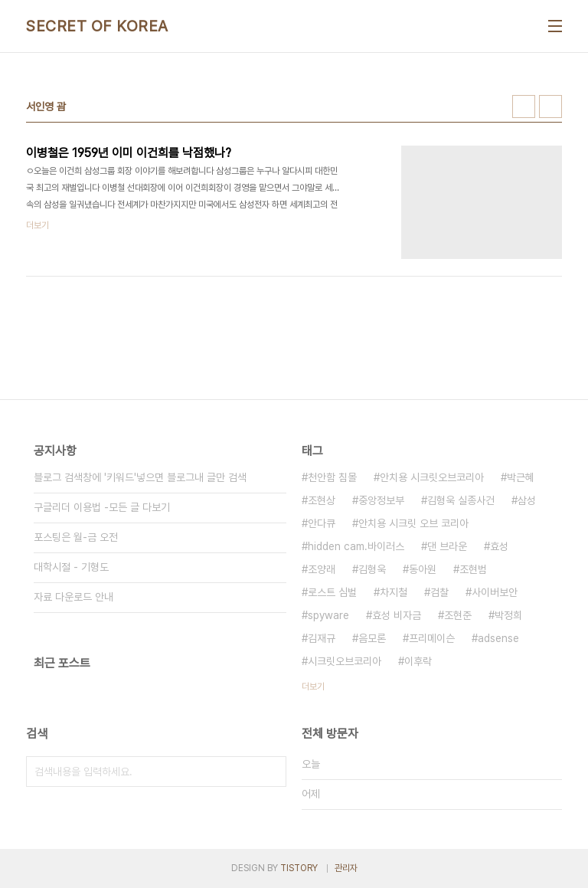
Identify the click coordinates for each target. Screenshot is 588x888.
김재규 (322, 638)
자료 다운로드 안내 (73, 597)
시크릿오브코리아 (345, 661)
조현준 (458, 615)
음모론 (372, 638)
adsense (498, 638)
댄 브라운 (447, 546)
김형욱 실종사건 (461, 500)
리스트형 (550, 106)
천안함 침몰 (332, 477)
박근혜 (521, 477)
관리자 (346, 868)
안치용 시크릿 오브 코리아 (413, 523)
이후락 (418, 661)
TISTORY (299, 868)
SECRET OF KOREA (97, 26)
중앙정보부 (381, 500)
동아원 (423, 569)
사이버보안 (495, 592)
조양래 (322, 569)
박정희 (508, 615)
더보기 (313, 686)
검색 (271, 772)
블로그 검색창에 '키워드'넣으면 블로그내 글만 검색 (140, 477)
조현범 (473, 569)
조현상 (322, 500)
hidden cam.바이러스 (356, 546)
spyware (328, 615)
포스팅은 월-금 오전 (76, 537)
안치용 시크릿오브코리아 (432, 477)
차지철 (394, 592)
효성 (499, 546)
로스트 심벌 (332, 592)
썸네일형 (524, 106)
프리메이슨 (432, 638)
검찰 (439, 592)
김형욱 (372, 569)
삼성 (527, 500)
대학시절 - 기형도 (71, 567)
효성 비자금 (397, 615)
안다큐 (322, 523)
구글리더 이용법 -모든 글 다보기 (102, 507)
